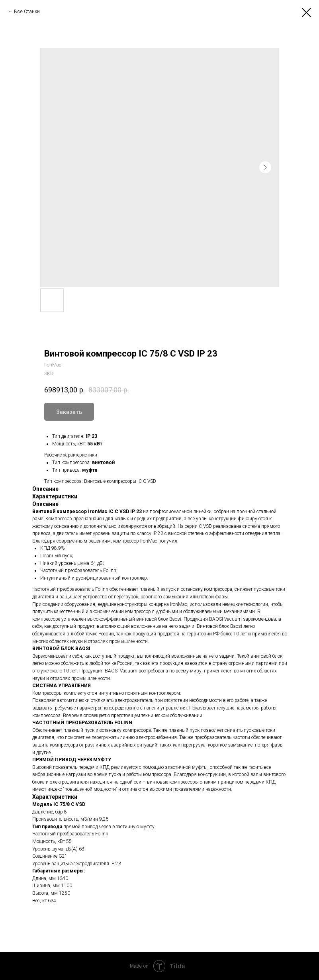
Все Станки (27, 12)
